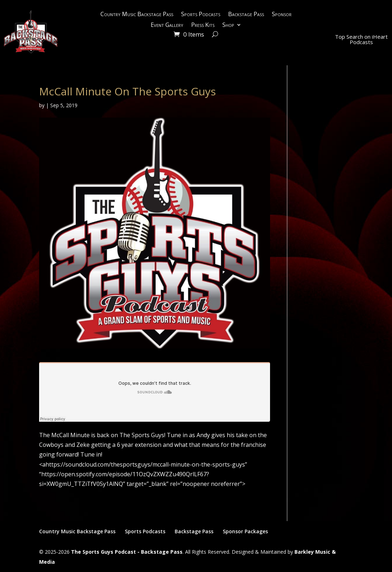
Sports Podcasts (201, 15)
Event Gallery (167, 25)
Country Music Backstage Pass (137, 15)
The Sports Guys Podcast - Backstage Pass (127, 552)
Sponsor (282, 15)
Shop (228, 25)
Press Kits (203, 25)
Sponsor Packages (245, 531)
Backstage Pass (246, 15)
